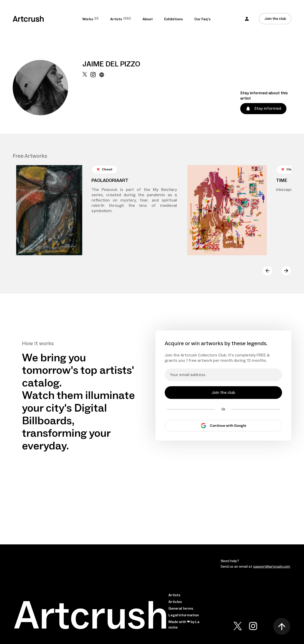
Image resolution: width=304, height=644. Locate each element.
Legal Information (184, 615)
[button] (247, 19)
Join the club (275, 19)
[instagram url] (93, 94)
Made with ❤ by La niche (184, 625)
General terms (181, 608)
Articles (175, 602)
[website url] (102, 94)
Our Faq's (202, 19)
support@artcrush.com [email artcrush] (272, 567)
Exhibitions (173, 19)
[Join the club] (275, 19)
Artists (174, 595)
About (148, 19)
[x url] (85, 94)
